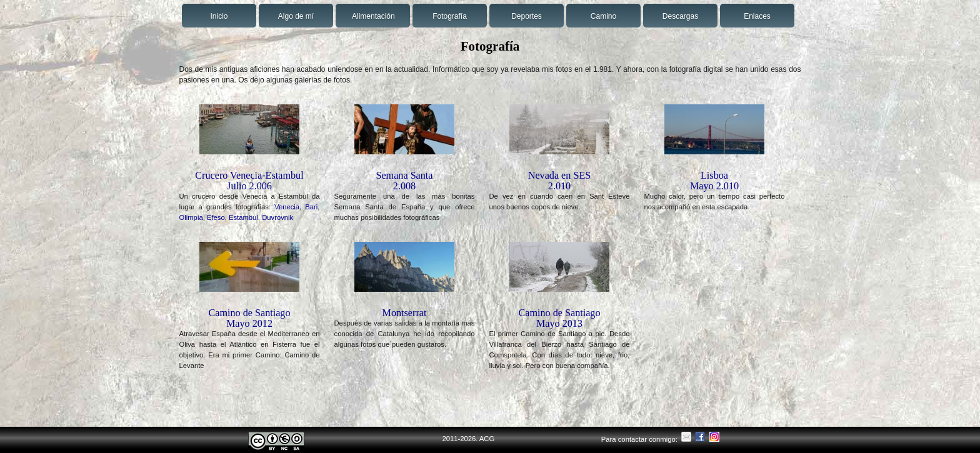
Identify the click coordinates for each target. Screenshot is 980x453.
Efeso (216, 217)
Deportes (527, 16)
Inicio (219, 16)
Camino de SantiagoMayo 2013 (559, 318)
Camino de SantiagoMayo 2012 (249, 318)
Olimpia (191, 217)
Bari (311, 207)
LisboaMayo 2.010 (714, 181)
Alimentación (373, 16)
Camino (603, 16)
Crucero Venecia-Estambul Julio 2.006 (249, 181)
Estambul (243, 217)
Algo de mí (296, 16)
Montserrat (405, 313)
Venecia (287, 207)
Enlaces (757, 16)
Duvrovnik (277, 217)
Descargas (680, 16)
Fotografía (450, 16)
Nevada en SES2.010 (560, 181)
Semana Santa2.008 (404, 181)
